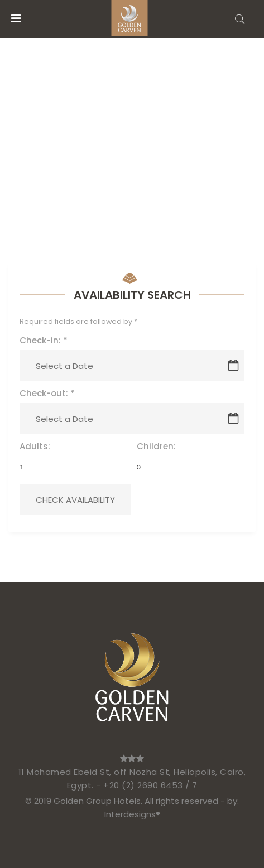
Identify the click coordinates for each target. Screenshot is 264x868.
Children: (156, 446)
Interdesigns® (132, 814)
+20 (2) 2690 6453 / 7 (150, 785)
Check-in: (44, 340)
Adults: (35, 446)
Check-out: (47, 393)
